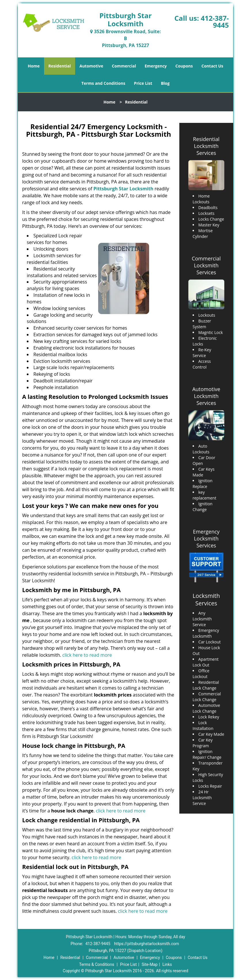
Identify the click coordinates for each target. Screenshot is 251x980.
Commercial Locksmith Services (206, 265)
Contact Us (212, 66)
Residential (60, 66)
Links (167, 964)
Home (34, 66)
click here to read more (87, 655)
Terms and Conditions (103, 83)
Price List (143, 83)
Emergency (156, 66)
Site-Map (150, 964)
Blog (165, 83)
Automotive (91, 66)
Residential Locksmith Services (206, 146)
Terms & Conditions (97, 964)
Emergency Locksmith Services (206, 538)
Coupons (184, 66)
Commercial (124, 66)
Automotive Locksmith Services (206, 396)
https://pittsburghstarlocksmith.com (147, 944)
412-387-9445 (215, 21)
